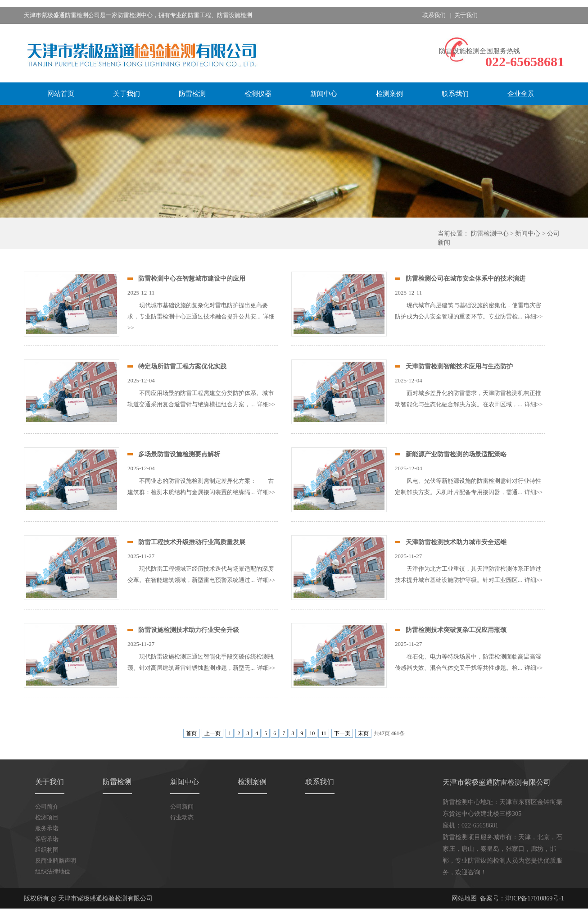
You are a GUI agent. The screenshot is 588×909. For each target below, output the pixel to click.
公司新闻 (182, 807)
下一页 (342, 733)
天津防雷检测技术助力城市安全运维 (456, 542)
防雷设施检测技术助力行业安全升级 (189, 630)
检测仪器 (258, 94)
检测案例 (389, 94)
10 (312, 733)
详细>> (534, 316)
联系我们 (434, 15)
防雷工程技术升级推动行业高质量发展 (192, 542)
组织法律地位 (53, 871)
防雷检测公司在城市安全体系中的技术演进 (466, 279)
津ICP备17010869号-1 (535, 898)
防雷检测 (192, 94)
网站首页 (61, 94)
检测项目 (47, 817)
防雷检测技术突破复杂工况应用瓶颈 (456, 630)
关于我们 (466, 15)
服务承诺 (47, 828)
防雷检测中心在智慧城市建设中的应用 (192, 279)
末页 (363, 733)
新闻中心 (324, 94)
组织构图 (47, 850)
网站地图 (464, 898)
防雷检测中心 (490, 234)
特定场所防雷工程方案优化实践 (182, 366)
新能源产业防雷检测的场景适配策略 (456, 454)
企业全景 (521, 94)
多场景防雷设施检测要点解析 (179, 454)
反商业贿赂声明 (56, 861)
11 (324, 733)
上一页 (213, 733)
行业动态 (182, 817)
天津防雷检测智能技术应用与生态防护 (459, 366)
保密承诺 (47, 839)
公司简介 (47, 807)
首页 (191, 733)
